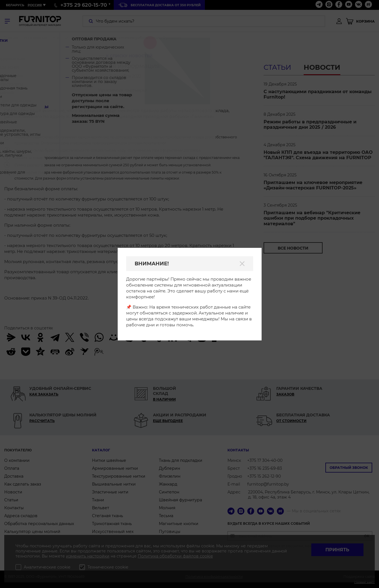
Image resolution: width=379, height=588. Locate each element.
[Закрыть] (242, 264)
